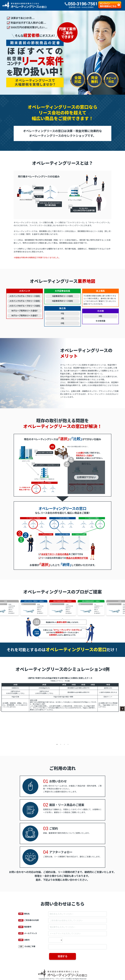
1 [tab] (57, 744)
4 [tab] (68, 744)
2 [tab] (61, 744)
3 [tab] (64, 744)
